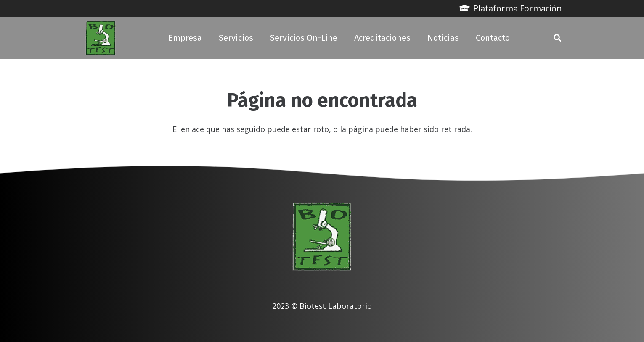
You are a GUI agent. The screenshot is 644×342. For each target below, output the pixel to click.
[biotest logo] (101, 38)
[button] (557, 38)
